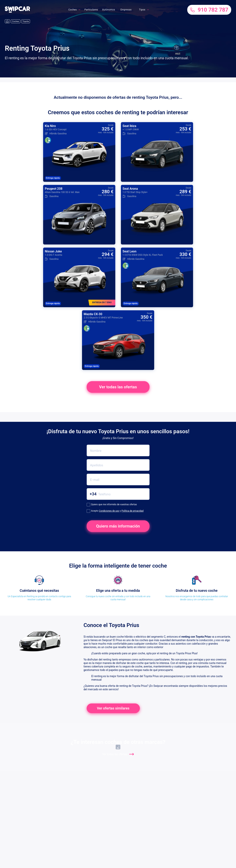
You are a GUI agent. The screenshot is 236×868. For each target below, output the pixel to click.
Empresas (126, 10)
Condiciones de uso (109, 511)
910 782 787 (209, 10)
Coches (72, 10)
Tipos (142, 10)
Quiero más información (118, 526)
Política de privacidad (133, 511)
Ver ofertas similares (113, 708)
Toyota (26, 21)
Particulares (91, 10)
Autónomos (109, 10)
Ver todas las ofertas (118, 387)
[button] (17, 12)
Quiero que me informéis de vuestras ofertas (112, 505)
